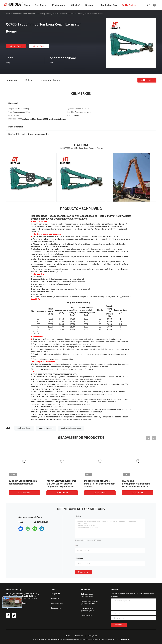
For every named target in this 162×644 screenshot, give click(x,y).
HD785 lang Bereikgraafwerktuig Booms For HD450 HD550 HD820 (136, 484)
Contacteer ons (56, 608)
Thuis (8, 14)
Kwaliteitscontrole (57, 603)
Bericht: (79, 516)
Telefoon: (79, 558)
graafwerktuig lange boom (71, 428)
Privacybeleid (93, 636)
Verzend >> (119, 625)
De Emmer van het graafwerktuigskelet (88, 610)
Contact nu (83, 572)
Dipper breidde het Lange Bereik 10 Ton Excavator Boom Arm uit (100, 484)
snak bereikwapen (46, 428)
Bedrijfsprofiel (56, 594)
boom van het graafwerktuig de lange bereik (40, 14)
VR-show (76, 5)
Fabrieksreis (55, 599)
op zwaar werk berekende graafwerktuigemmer (90, 602)
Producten (17, 14)
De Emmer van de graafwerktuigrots (87, 595)
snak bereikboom (24, 428)
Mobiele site (79, 636)
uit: (77, 546)
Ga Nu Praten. (16, 46)
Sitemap (68, 636)
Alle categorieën (86, 616)
